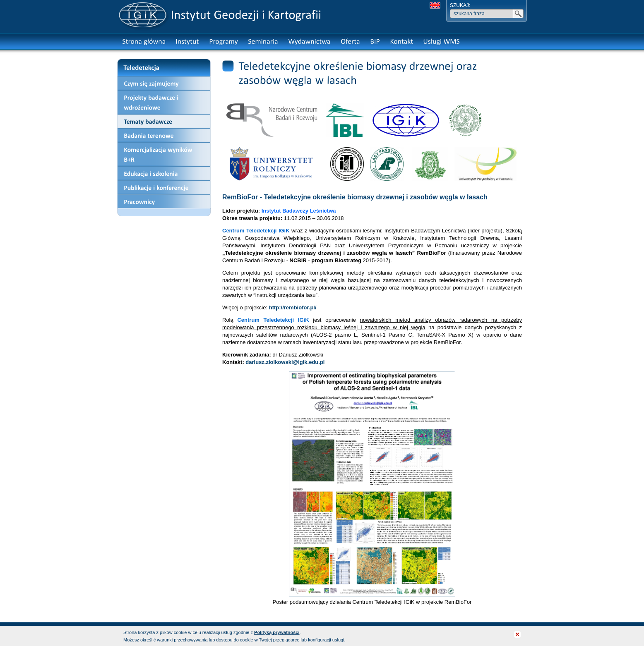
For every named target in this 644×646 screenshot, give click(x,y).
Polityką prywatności (277, 632)
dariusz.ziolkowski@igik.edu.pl (285, 362)
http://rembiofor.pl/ (293, 307)
